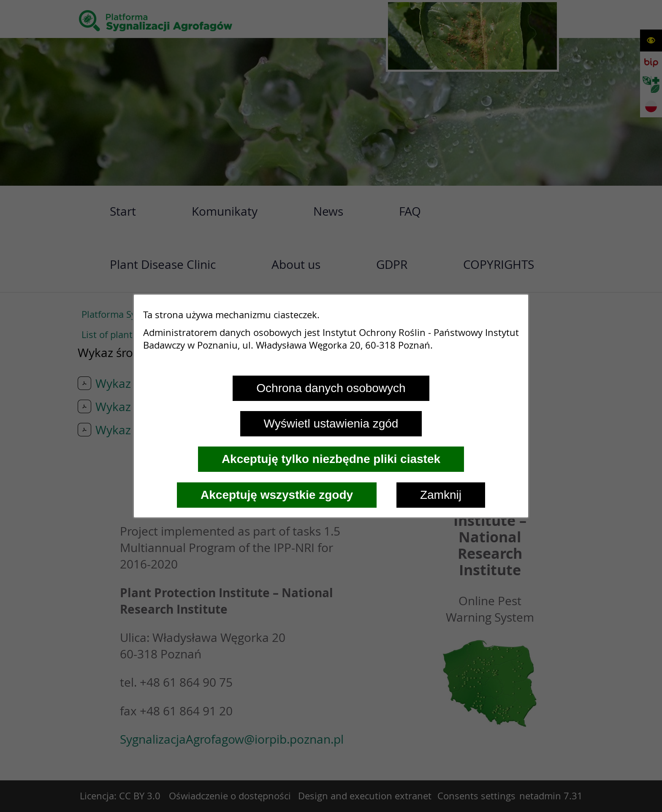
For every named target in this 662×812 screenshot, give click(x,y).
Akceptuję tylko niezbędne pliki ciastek (331, 459)
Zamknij (441, 495)
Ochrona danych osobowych (331, 388)
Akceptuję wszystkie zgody (277, 495)
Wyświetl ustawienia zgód (331, 424)
